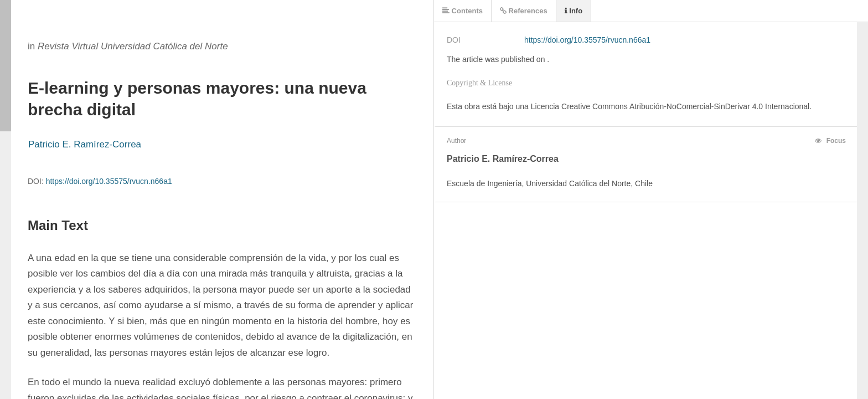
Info (573, 11)
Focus (830, 141)
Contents (463, 11)
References (524, 11)
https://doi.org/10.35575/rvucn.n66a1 (109, 181)
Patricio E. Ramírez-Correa (85, 144)
